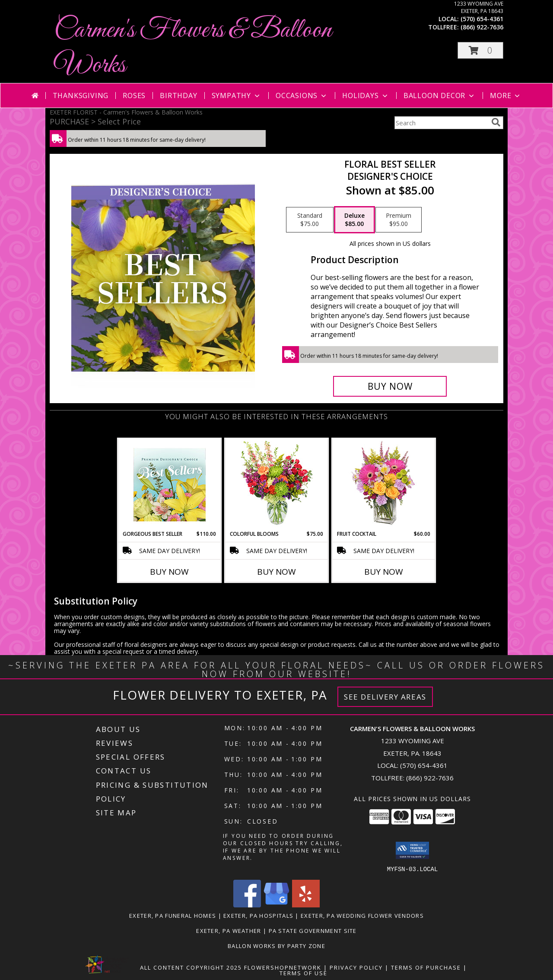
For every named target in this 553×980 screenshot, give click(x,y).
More (506, 95)
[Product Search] (441, 123)
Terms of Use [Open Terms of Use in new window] (304, 973)
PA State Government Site (313, 930)
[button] (480, 50)
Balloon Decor (440, 95)
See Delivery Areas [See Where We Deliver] (385, 697)
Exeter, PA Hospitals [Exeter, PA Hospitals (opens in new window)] (258, 915)
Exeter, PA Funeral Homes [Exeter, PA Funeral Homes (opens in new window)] (173, 915)
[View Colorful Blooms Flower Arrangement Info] (277, 485)
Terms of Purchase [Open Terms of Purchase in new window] (426, 967)
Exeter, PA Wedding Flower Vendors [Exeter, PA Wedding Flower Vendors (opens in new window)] (362, 915)
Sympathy (237, 95)
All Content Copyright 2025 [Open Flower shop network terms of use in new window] (191, 967)
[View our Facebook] (247, 905)
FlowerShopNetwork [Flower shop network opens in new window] (283, 967)
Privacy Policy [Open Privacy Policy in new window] (356, 967)
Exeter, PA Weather (229, 930)
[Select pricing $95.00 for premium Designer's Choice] (399, 220)
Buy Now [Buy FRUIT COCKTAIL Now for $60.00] (384, 572)
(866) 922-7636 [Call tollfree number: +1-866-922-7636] (482, 27)
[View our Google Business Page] (276, 905)
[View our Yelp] (306, 905)
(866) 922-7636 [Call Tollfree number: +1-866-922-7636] (430, 778)
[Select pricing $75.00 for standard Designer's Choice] (310, 220)
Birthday (178, 95)
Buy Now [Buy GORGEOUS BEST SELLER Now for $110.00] (169, 572)
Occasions (302, 95)
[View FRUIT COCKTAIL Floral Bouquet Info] (384, 485)
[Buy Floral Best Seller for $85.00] (390, 386)
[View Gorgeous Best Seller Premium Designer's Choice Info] (170, 485)
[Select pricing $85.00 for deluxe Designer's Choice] (354, 220)
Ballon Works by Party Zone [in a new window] (276, 945)
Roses (134, 95)
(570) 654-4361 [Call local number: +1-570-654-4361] (482, 19)
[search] (496, 122)
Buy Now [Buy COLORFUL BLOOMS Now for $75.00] (276, 572)
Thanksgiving (81, 95)
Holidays (365, 95)
